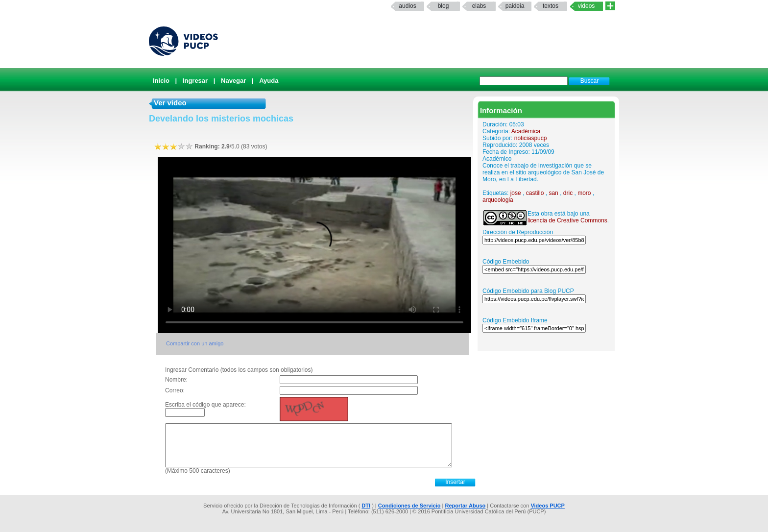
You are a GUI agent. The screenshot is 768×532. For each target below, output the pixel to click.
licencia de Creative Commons (567, 220)
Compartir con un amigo (195, 343)
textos (551, 6)
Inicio (161, 81)
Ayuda (269, 81)
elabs (479, 6)
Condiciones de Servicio (409, 506)
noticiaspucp (531, 138)
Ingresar (195, 81)
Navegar (233, 81)
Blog (444, 6)
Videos (587, 6)
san (553, 193)
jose (516, 193)
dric (568, 193)
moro (584, 193)
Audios (407, 6)
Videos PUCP (548, 506)
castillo (535, 193)
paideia (515, 6)
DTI (366, 506)
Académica (526, 131)
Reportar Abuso (466, 506)
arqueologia (498, 200)
